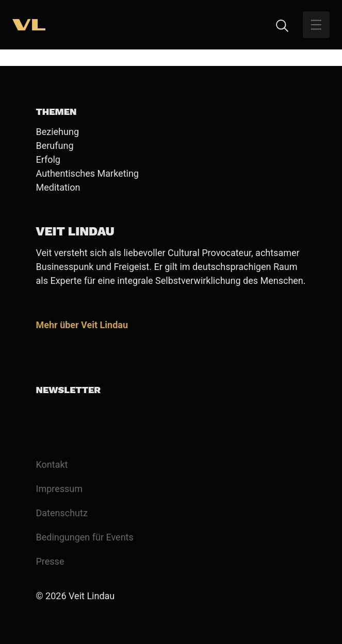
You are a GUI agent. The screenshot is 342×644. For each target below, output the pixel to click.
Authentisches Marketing (87, 173)
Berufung (55, 146)
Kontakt (52, 464)
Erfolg (48, 159)
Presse (50, 561)
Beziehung (58, 132)
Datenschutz (62, 513)
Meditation (58, 187)
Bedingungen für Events (85, 537)
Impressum (60, 489)
